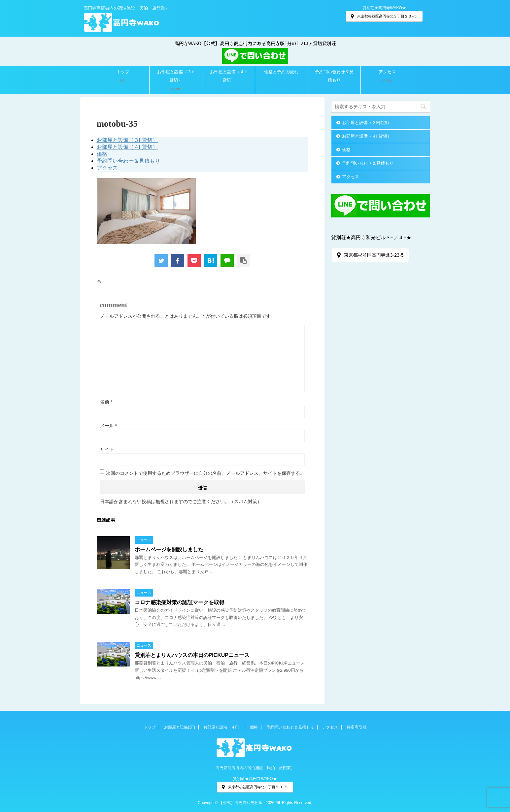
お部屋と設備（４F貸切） (228, 76)
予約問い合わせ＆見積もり (334, 76)
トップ (123, 72)
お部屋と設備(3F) (180, 727)
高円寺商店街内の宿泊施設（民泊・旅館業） (255, 768)
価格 (102, 154)
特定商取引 (357, 727)
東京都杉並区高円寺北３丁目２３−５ (384, 16)
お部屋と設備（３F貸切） (175, 76)
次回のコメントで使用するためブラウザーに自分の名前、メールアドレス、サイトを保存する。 (205, 473)
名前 (106, 402)
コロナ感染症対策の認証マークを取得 (180, 602)
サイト (107, 449)
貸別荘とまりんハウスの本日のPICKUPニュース (192, 655)
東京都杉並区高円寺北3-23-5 (370, 255)
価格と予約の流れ (281, 72)
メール (108, 426)
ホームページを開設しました (169, 550)
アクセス (387, 72)
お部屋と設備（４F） (222, 727)
